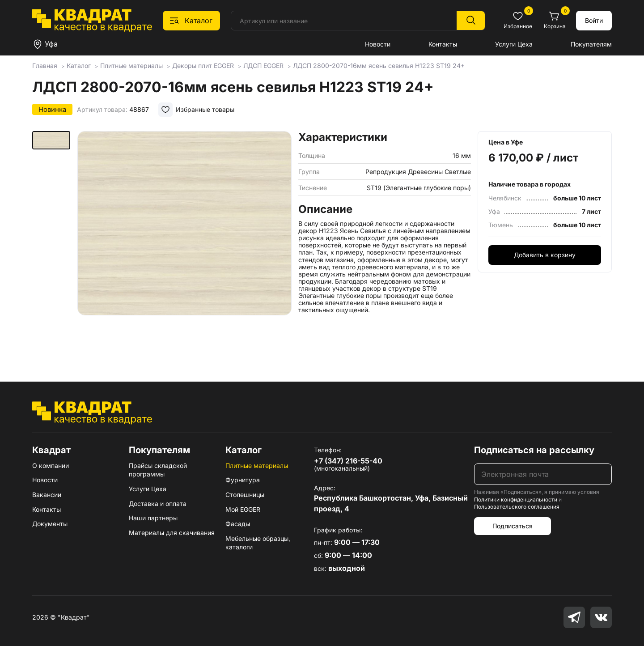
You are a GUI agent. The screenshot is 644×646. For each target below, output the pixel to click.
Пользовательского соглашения (517, 507)
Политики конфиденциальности (516, 499)
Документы (50, 524)
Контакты (443, 44)
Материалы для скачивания (172, 533)
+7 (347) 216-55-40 (348, 461)
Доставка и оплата (158, 504)
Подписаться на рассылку (534, 450)
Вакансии (47, 495)
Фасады (238, 524)
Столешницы (245, 495)
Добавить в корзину (545, 255)
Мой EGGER (243, 509)
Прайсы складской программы (158, 470)
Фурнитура (243, 480)
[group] (184, 243)
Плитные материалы (257, 465)
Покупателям (591, 44)
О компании (51, 465)
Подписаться (513, 526)
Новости (378, 44)
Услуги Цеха (514, 44)
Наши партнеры (153, 518)
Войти (594, 20)
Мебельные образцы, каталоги (258, 543)
